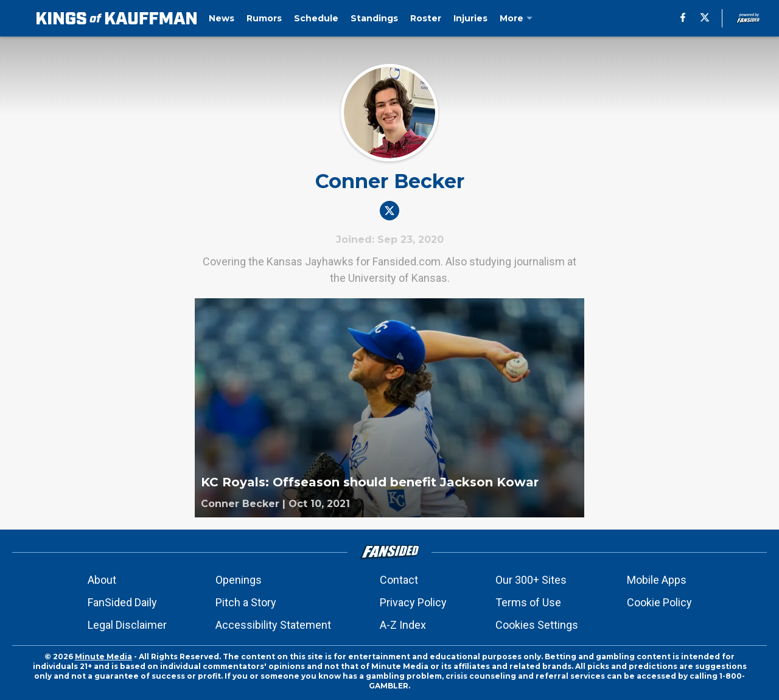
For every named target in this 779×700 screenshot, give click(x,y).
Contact (399, 580)
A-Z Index (403, 625)
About (102, 580)
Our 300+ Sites (531, 580)
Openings (239, 580)
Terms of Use (528, 602)
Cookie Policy (659, 602)
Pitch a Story (246, 602)
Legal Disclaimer (127, 625)
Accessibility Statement (273, 625)
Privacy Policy (413, 602)
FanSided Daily (122, 602)
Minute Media (103, 656)
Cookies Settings (537, 625)
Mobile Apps (657, 580)
